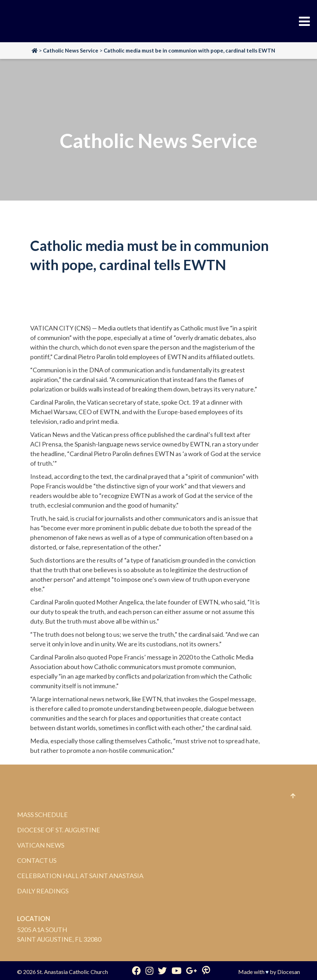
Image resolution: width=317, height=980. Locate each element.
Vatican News (41, 845)
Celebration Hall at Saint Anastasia (80, 876)
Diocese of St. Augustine (59, 830)
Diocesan (289, 972)
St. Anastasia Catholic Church (72, 972)
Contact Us (37, 860)
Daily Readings (43, 891)
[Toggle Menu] (304, 21)
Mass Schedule (42, 815)
